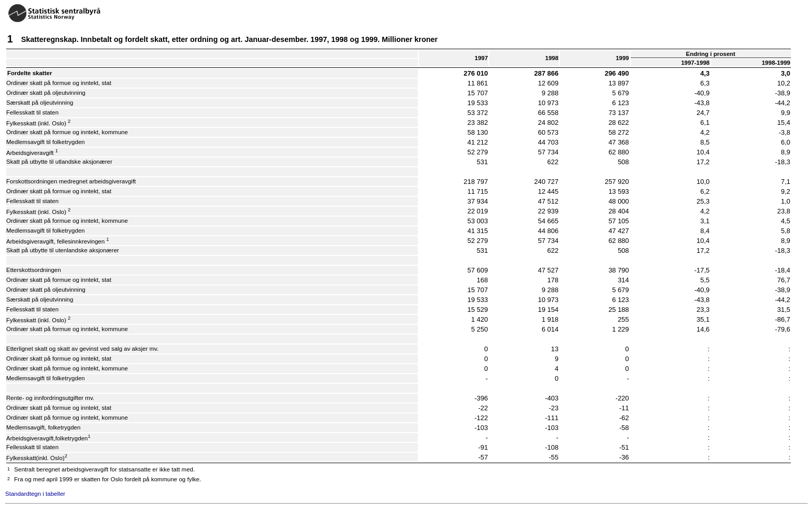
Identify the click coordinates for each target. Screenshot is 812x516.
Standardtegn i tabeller (35, 494)
